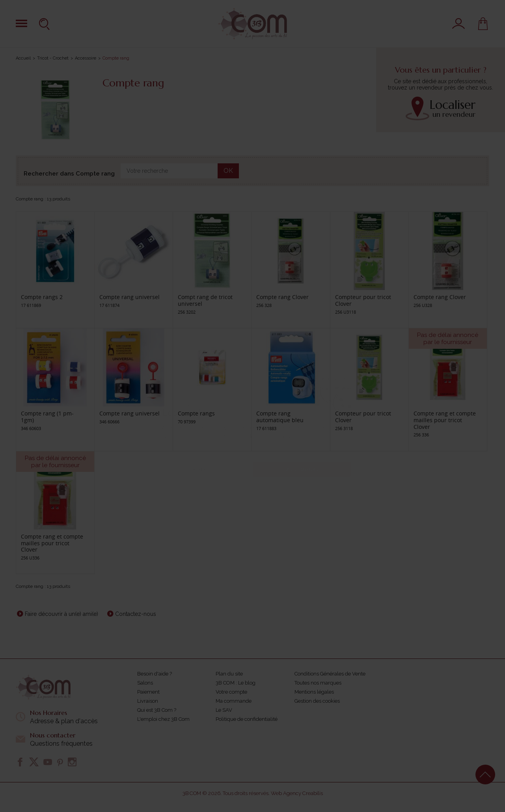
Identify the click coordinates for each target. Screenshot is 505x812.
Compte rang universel (130, 297)
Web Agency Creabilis (297, 793)
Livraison (148, 701)
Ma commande (234, 701)
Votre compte (231, 692)
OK (228, 171)
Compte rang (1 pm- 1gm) (47, 417)
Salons (145, 683)
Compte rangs (196, 413)
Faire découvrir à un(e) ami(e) (61, 614)
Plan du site (229, 674)
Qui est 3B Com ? (157, 710)
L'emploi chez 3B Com (163, 719)
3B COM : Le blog (236, 683)
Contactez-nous (136, 614)
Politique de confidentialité (247, 719)
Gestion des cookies (317, 701)
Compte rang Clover (282, 297)
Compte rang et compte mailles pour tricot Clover (445, 420)
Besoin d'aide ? (155, 674)
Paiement (148, 692)
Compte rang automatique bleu (280, 417)
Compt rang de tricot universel (205, 300)
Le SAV (224, 710)
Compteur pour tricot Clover (363, 300)
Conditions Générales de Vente (330, 674)
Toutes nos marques (318, 683)
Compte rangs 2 (42, 297)
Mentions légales (314, 692)
